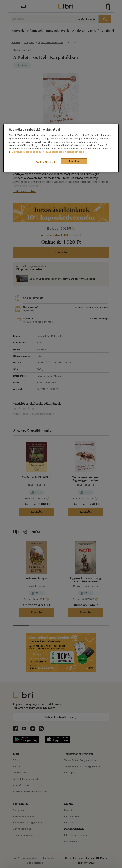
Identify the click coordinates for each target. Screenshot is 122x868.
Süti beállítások (46, 162)
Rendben (74, 161)
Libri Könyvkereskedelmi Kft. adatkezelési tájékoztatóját (48, 152)
